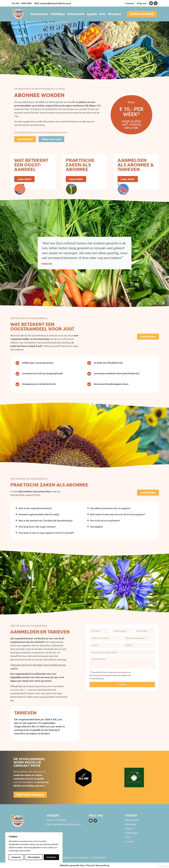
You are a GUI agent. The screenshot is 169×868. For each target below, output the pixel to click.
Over (102, 14)
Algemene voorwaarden (76, 857)
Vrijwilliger (58, 14)
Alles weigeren (34, 857)
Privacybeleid (99, 857)
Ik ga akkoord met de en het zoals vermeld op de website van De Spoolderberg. (110, 675)
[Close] (60, 834)
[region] (34, 848)
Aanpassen (16, 857)
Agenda (92, 14)
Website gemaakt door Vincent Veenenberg (85, 865)
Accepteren (51, 857)
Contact (130, 3)
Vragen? (53, 815)
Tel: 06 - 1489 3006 (22, 3)
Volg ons (142, 3)
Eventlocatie (76, 14)
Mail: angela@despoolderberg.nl (53, 3)
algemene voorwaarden (119, 672)
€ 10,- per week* (131, 111)
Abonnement (39, 14)
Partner (129, 828)
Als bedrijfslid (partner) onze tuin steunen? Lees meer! (41, 132)
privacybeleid (98, 675)
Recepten (115, 14)
